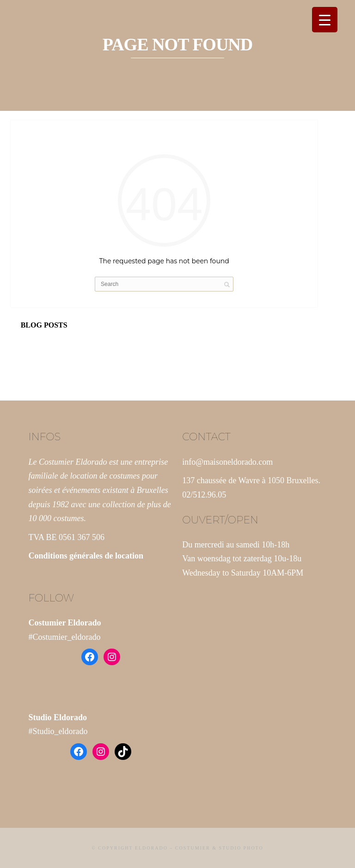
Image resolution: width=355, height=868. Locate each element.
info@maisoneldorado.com (227, 462)
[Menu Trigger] (325, 20)
